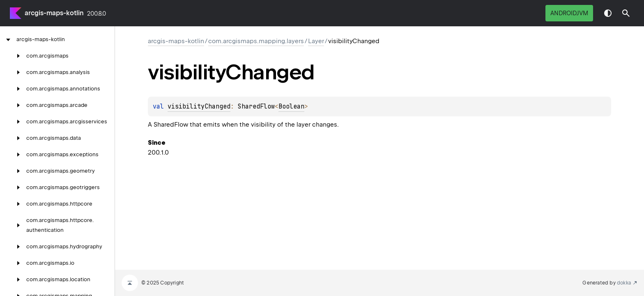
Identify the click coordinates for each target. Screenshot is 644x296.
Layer (316, 41)
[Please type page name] (626, 13)
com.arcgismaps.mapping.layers (256, 41)
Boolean (291, 106)
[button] (626, 13)
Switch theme (608, 13)
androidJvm (569, 13)
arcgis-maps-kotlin (54, 13)
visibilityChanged (199, 106)
